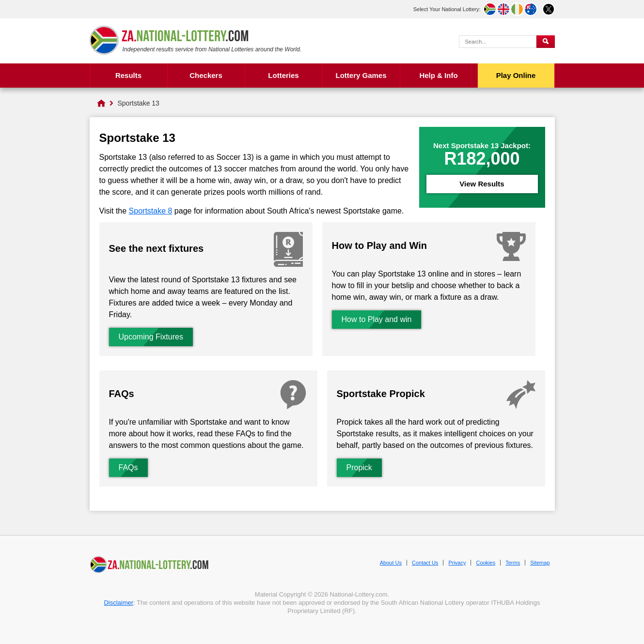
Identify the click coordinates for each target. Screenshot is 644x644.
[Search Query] (498, 42)
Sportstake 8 (151, 211)
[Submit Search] (546, 42)
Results (128, 75)
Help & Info (438, 75)
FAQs (128, 468)
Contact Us (425, 563)
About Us (391, 563)
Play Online (516, 75)
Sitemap (540, 563)
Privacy (457, 563)
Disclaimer (118, 603)
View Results (482, 184)
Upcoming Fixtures (151, 337)
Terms (513, 563)
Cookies (486, 563)
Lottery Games (361, 75)
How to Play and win (377, 319)
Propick (359, 468)
